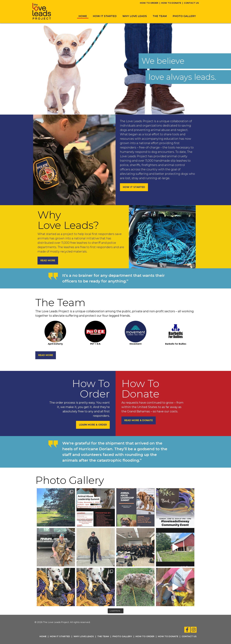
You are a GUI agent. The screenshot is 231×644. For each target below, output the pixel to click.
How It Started (105, 16)
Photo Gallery (184, 16)
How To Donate (171, 3)
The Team (160, 16)
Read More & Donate (139, 420)
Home (83, 16)
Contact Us (191, 3)
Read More (48, 260)
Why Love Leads (135, 16)
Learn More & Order (93, 425)
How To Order (149, 3)
